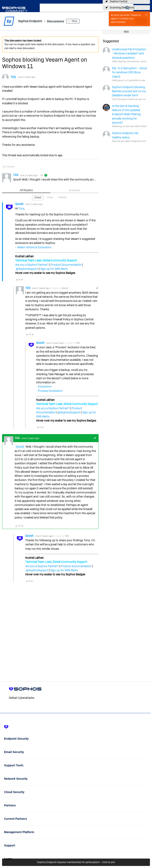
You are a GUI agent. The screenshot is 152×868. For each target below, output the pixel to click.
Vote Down (22, 279)
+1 (97, 288)
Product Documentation (66, 264)
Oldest (38, 197)
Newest (63, 197)
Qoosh (20, 204)
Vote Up (17, 279)
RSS (126, 32)
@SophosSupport (27, 269)
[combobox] (80, 8)
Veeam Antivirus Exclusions (34, 247)
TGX (13, 77)
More (81, 21)
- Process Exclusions (49, 391)
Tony (21, 208)
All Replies (26, 190)
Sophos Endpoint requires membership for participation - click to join (76, 862)
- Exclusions (44, 386)
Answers (74, 190)
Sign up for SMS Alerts (54, 269)
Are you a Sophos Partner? (32, 264)
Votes (50, 197)
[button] (127, 8)
